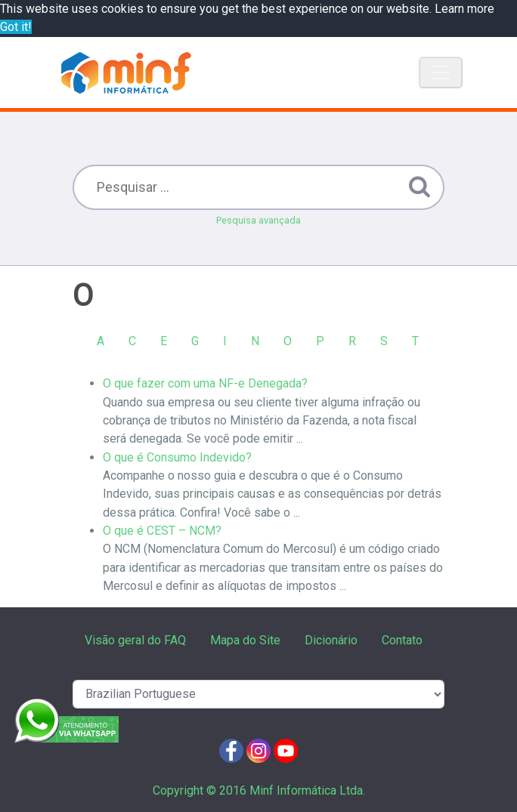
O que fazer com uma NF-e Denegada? (205, 383)
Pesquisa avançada (258, 220)
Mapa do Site (245, 640)
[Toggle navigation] (441, 73)
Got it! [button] (16, 27)
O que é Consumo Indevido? (177, 457)
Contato (402, 640)
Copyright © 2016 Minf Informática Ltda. (259, 790)
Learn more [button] (464, 9)
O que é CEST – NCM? (162, 531)
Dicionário (331, 640)
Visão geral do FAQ (135, 640)
